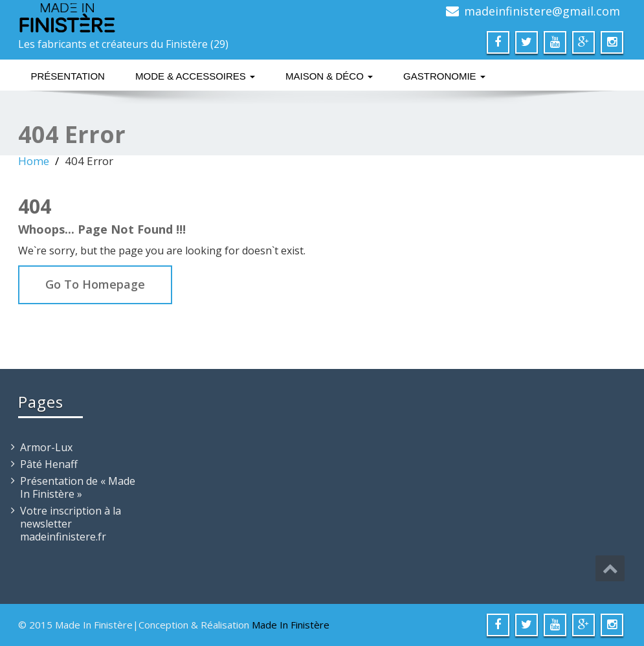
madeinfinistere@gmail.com (542, 11)
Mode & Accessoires (195, 76)
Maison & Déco (329, 76)
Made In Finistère (291, 625)
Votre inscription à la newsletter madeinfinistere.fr (71, 524)
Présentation (68, 76)
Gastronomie (444, 76)
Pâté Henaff (49, 464)
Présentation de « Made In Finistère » (78, 487)
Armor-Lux (46, 447)
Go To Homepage (95, 284)
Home (34, 161)
